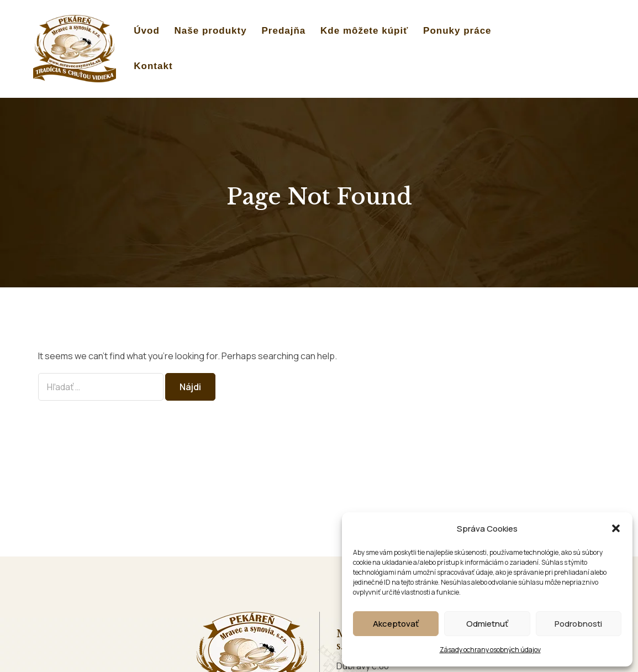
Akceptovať (396, 624)
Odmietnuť (487, 624)
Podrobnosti (578, 624)
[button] (616, 528)
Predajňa (283, 31)
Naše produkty (211, 31)
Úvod (147, 31)
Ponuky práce (457, 31)
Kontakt (153, 66)
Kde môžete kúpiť (364, 31)
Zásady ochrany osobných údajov (490, 650)
